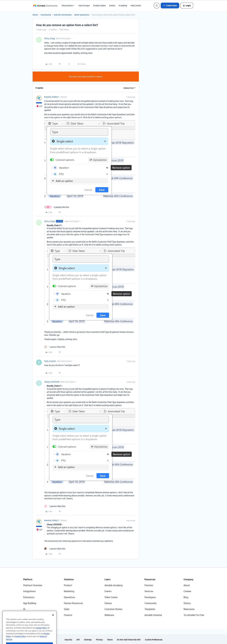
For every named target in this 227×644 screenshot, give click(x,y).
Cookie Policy (41, 634)
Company (188, 579)
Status (187, 603)
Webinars (109, 615)
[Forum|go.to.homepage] (45, 6)
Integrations (29, 591)
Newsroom (189, 609)
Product (68, 585)
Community (46, 15)
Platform (28, 579)
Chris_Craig (49, 38)
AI (24, 609)
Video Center (111, 597)
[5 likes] (57, 207)
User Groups (84, 5)
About (187, 585)
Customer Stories (113, 609)
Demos (108, 603)
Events (112, 5)
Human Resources (73, 603)
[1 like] (55, 347)
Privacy (99, 640)
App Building (30, 603)
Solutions (69, 579)
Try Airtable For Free (194, 615)
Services (149, 591)
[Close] (53, 621)
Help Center (136, 5)
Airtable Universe (153, 615)
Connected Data (32, 615)
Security (68, 640)
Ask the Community (63, 15)
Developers (150, 597)
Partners (149, 585)
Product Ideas (99, 5)
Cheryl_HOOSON (52, 382)
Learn (107, 579)
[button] (170, 6)
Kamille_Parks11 (52, 97)
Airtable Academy (114, 585)
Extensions (29, 597)
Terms (110, 640)
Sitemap (88, 640)
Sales (67, 609)
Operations (69, 597)
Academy (123, 5)
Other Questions (82, 15)
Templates (150, 609)
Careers (187, 591)
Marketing (69, 591)
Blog (186, 597)
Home (35, 15)
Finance (68, 615)
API (78, 640)
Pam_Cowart (50, 361)
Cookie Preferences (154, 640)
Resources (150, 579)
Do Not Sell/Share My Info (129, 640)
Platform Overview (33, 585)
